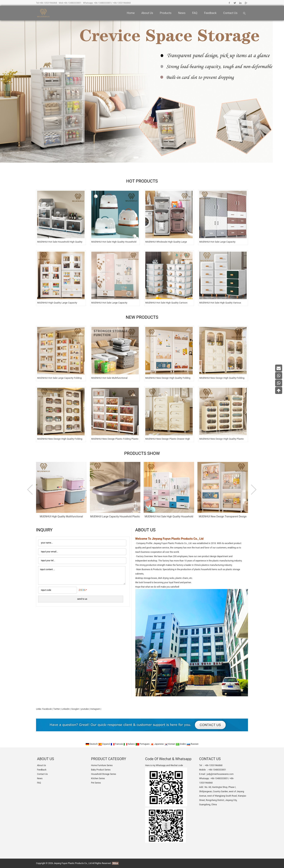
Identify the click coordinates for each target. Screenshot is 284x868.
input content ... (82, 575)
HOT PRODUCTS (142, 181)
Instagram (95, 709)
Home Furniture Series (102, 765)
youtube (85, 709)
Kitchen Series (98, 778)
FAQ (195, 13)
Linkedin (240, 3)
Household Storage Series (104, 774)
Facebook (229, 3)
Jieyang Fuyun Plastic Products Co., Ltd (73, 863)
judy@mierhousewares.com (220, 774)
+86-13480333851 (73, 3)
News (182, 13)
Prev (31, 489)
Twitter (235, 3)
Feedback (210, 13)
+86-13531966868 (48, 3)
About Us (147, 13)
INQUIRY (44, 530)
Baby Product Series (101, 770)
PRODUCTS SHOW (142, 453)
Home (131, 13)
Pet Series (96, 783)
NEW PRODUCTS (142, 317)
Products (166, 13)
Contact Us (230, 13)
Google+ (246, 3)
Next (253, 489)
